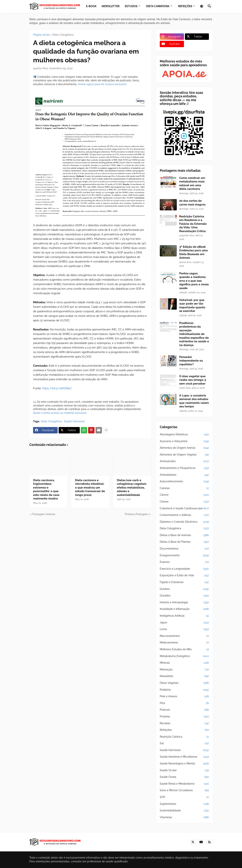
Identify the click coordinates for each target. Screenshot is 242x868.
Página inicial (41, 35)
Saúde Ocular (184, 770)
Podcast (184, 710)
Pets (184, 703)
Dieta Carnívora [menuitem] (158, 6)
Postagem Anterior (44, 514)
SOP (184, 797)
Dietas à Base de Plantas (184, 542)
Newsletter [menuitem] (111, 6)
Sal (184, 743)
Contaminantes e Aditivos (184, 515)
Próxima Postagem (137, 514)
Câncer (184, 495)
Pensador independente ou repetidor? (191, 361)
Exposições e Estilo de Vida (184, 576)
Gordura (184, 589)
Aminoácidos (184, 461)
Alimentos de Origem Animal (184, 448)
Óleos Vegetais (184, 683)
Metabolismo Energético (184, 656)
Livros (184, 629)
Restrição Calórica (184, 737)
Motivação (184, 670)
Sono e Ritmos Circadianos (184, 790)
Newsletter (184, 676)
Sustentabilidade (184, 811)
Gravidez (184, 596)
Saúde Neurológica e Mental (184, 764)
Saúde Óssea (184, 777)
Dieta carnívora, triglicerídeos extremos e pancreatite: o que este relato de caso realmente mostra (46, 489)
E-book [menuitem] (91, 6)
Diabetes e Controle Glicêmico (184, 522)
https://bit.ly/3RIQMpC (57, 388)
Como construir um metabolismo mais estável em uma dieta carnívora (192, 184)
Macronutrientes (184, 636)
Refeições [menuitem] (185, 6)
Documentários (184, 549)
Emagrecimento (184, 556)
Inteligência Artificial (184, 616)
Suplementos (184, 804)
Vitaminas (184, 817)
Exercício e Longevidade (184, 569)
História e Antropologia (184, 603)
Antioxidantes (184, 475)
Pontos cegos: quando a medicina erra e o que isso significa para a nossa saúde (194, 281)
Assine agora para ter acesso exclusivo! (102, 84)
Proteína (184, 717)
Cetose (184, 502)
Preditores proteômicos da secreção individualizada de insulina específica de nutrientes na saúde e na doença (194, 334)
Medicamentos (184, 643)
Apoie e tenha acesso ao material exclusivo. (60, 413)
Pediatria (184, 690)
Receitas (184, 723)
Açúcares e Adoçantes (184, 441)
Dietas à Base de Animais (184, 535)
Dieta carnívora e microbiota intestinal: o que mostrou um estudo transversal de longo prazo (90, 488)
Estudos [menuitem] (131, 6)
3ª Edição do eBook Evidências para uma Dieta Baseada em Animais (194, 252)
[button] (202, 6)
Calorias (184, 488)
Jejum (184, 623)
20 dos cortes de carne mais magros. (193, 203)
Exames (184, 562)
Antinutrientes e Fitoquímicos (184, 468)
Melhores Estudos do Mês (184, 649)
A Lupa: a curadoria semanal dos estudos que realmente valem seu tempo (194, 401)
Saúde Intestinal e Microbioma (184, 757)
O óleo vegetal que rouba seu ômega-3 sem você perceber (193, 380)
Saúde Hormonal (74, 421)
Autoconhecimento (184, 482)
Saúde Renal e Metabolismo (184, 784)
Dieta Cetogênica (63, 35)
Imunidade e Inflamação (184, 609)
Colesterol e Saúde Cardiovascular (184, 509)
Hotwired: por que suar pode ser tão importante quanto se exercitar (192, 306)
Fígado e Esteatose (184, 582)
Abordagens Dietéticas (184, 435)
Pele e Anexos (184, 696)
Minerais (184, 663)
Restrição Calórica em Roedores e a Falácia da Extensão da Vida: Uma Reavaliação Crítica (193, 224)
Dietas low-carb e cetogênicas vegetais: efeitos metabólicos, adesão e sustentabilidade (132, 488)
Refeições (184, 730)
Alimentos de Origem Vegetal (184, 455)
